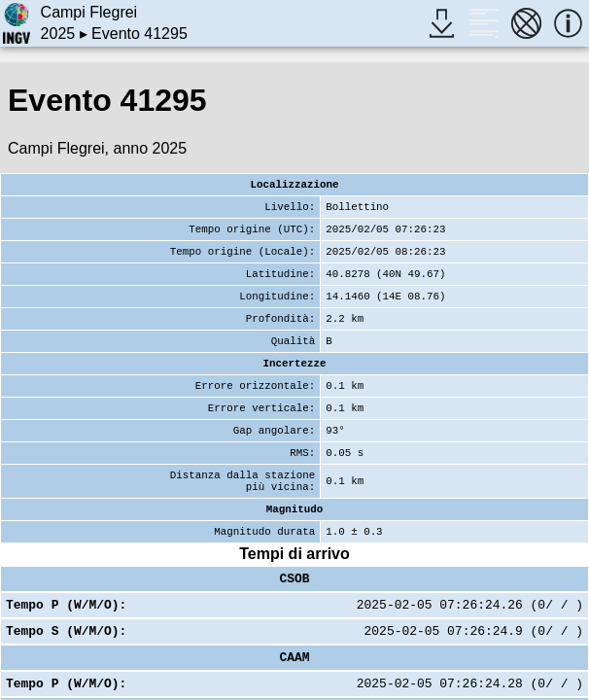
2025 (58, 34)
